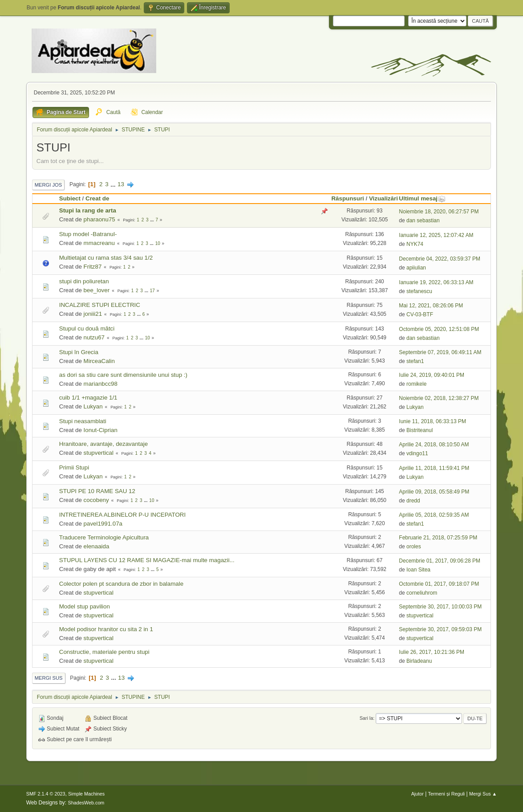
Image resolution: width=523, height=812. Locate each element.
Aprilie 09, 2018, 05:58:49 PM (434, 492)
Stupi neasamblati (83, 421)
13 (121, 184)
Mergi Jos (49, 185)
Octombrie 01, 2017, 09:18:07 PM (439, 584)
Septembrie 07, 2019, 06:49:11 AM (440, 352)
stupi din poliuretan (84, 281)
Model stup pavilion (85, 606)
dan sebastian (423, 220)
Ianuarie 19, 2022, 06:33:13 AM (436, 282)
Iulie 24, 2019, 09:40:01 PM (432, 375)
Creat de (97, 198)
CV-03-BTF (420, 314)
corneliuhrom (422, 593)
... (114, 184)
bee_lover (97, 290)
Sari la (367, 718)
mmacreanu (99, 243)
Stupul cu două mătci (87, 328)
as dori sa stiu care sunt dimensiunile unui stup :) (123, 375)
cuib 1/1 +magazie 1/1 (88, 398)
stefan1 (415, 361)
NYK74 (415, 244)
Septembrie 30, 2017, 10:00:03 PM (440, 607)
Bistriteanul (420, 430)
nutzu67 (94, 337)
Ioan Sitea (418, 570)
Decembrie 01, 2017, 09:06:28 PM (440, 561)
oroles (414, 547)
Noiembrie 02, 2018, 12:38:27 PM (439, 398)
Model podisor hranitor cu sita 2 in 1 (106, 629)
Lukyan (93, 406)
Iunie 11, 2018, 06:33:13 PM (432, 421)
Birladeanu (419, 661)
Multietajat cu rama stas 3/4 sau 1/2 (106, 258)
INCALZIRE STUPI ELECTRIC (100, 305)
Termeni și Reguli (447, 794)
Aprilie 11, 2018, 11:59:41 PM (434, 468)
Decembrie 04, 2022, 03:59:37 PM (440, 259)
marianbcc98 (101, 384)
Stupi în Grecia (79, 352)
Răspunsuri (347, 198)
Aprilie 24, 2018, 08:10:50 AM (434, 445)
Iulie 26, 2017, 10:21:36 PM (432, 652)
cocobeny (96, 500)
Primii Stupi (74, 467)
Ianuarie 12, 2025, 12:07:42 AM (436, 235)
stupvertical (99, 453)
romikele (416, 384)
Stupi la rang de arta (88, 210)
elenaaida (97, 546)
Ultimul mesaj (422, 198)
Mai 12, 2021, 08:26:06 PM (431, 306)
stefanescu (419, 291)
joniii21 (93, 314)
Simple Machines (86, 794)
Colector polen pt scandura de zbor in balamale (121, 584)
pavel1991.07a (103, 524)
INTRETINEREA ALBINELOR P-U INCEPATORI (122, 515)
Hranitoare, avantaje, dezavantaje (103, 444)
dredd (413, 501)
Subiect (70, 198)
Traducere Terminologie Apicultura (104, 537)
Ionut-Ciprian (101, 430)
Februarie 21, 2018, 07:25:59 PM (438, 538)
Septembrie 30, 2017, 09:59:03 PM (440, 629)
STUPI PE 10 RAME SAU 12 (97, 491)
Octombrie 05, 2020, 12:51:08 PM (439, 329)
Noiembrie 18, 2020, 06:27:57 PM (439, 212)
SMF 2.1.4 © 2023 (46, 794)
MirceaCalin (99, 361)
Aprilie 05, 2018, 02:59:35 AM (434, 515)
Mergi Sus (49, 678)
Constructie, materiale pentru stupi (104, 652)
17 (152, 291)
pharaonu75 (99, 219)
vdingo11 (417, 453)
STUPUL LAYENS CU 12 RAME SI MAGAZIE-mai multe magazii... (147, 560)
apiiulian (416, 268)
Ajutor (418, 794)
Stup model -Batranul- (88, 234)
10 (158, 243)
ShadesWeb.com (86, 803)
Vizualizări (383, 198)
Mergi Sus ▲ (483, 794)
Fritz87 (93, 267)
